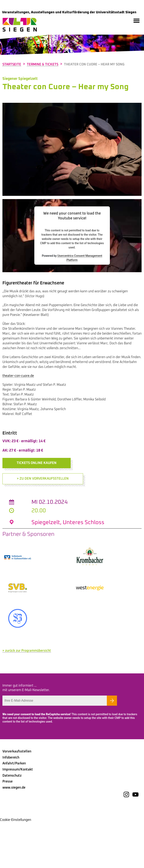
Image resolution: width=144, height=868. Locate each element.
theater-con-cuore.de (18, 376)
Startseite (12, 64)
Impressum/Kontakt (18, 815)
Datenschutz (12, 821)
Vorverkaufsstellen (17, 797)
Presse (8, 827)
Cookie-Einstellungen (16, 866)
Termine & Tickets (43, 64)
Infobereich (11, 803)
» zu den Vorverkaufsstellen (43, 479)
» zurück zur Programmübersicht (27, 696)
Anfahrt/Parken (14, 809)
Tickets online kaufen (37, 463)
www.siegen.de (14, 833)
